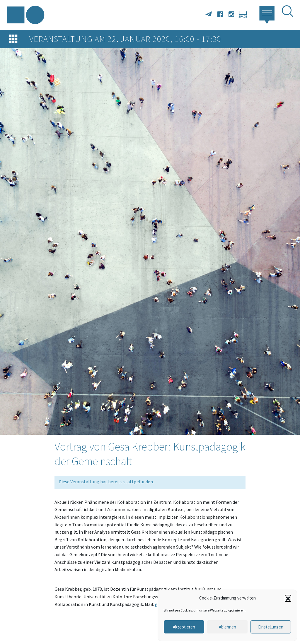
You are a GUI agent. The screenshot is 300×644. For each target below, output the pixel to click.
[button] (288, 598)
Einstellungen (271, 627)
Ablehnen (227, 627)
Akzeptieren (184, 627)
